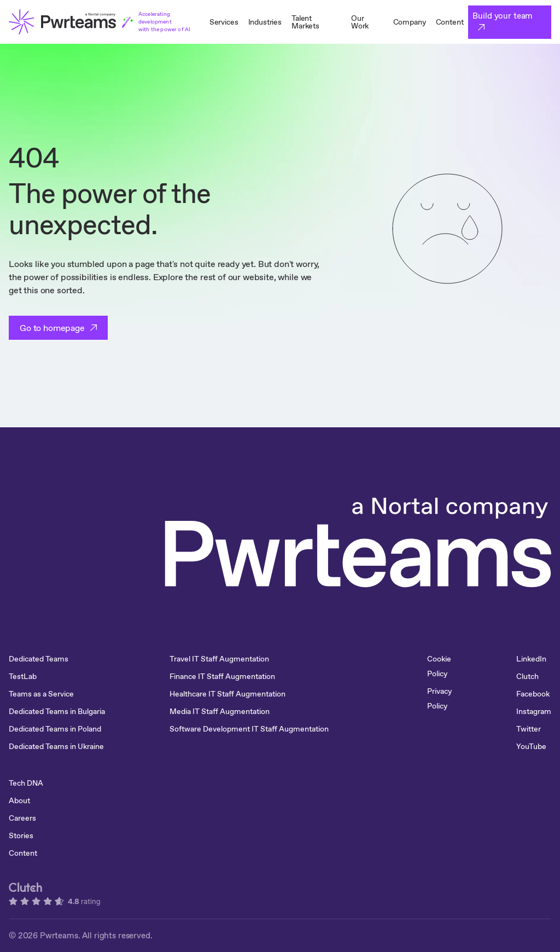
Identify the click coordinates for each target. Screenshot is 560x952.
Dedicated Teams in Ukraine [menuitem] (56, 746)
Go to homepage (52, 328)
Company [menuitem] (410, 22)
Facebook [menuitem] (533, 694)
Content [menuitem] (450, 22)
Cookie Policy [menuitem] (439, 666)
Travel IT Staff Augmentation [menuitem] (219, 659)
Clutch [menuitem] (527, 676)
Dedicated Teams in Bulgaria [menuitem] (57, 711)
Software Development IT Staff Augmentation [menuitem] (249, 729)
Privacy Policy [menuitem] (439, 698)
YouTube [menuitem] (531, 746)
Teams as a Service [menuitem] (41, 694)
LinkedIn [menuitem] (531, 659)
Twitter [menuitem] (529, 729)
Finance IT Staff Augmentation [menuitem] (222, 676)
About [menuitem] (19, 800)
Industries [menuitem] (265, 22)
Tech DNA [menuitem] (26, 783)
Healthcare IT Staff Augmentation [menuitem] (227, 694)
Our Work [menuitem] (360, 22)
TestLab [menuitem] (23, 676)
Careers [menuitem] (22, 818)
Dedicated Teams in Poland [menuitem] (55, 729)
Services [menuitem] (224, 22)
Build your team (503, 16)
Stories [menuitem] (21, 835)
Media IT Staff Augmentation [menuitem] (220, 711)
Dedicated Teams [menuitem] (39, 659)
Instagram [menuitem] (534, 711)
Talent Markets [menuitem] (305, 22)
